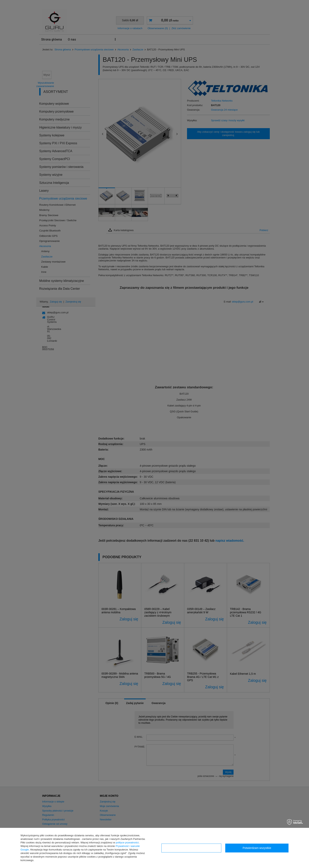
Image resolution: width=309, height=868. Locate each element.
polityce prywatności (127, 843)
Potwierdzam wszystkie (257, 848)
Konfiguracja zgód (191, 848)
